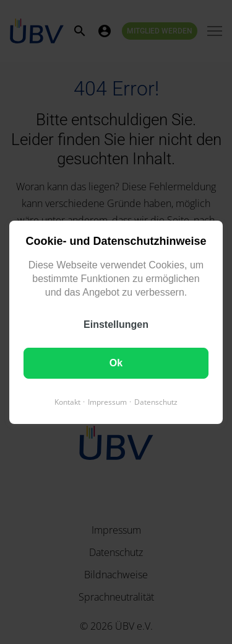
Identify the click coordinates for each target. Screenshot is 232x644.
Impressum (107, 401)
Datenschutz (156, 401)
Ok (116, 362)
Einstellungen (116, 324)
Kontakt (67, 401)
